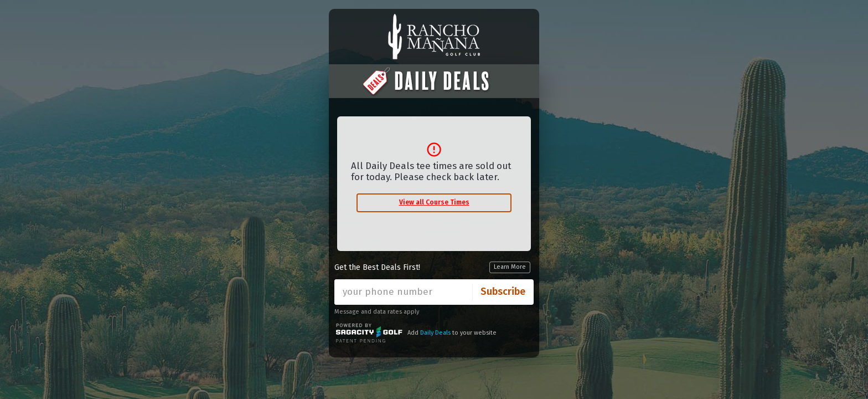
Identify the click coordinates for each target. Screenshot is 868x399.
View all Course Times (434, 202)
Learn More (510, 267)
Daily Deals (435, 333)
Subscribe (503, 291)
